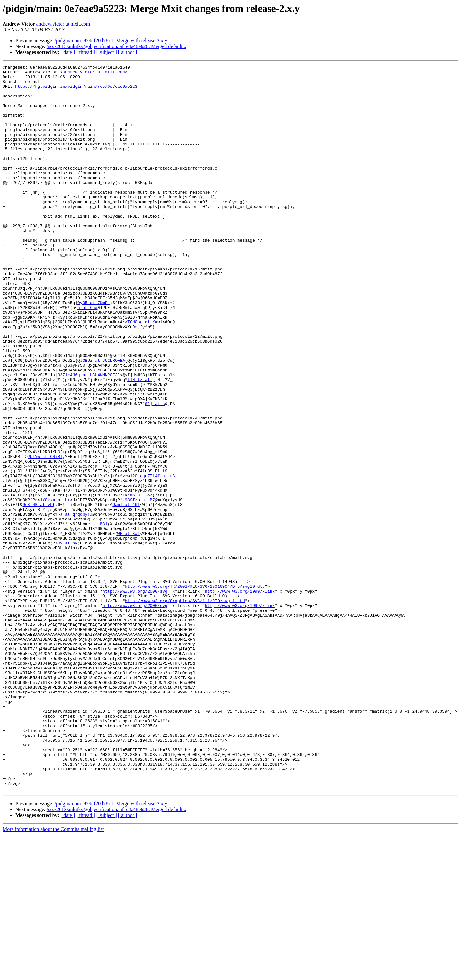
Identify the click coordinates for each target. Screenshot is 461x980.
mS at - (139, 581)
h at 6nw (87, 356)
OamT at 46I (126, 593)
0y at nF (68, 639)
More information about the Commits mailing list (53, 974)
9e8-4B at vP (37, 593)
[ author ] (128, 52)
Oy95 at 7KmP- (94, 351)
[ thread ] (86, 52)
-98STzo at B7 (138, 587)
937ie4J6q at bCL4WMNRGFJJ (89, 437)
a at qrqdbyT (75, 604)
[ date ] (68, 52)
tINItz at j (141, 443)
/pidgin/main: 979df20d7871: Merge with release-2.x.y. (112, 41)
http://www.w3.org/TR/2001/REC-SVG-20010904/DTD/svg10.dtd (195, 691)
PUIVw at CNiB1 (45, 535)
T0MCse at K (141, 374)
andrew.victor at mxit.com (63, 24)
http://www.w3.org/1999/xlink (240, 697)
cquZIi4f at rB (157, 558)
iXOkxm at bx (55, 587)
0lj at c (155, 472)
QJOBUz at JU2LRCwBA (101, 420)
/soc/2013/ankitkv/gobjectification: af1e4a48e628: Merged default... (117, 46)
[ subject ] (107, 52)
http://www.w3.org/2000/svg (135, 697)
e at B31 (97, 616)
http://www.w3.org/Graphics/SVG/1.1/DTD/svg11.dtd (185, 708)
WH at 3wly (130, 627)
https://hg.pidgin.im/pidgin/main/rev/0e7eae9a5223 (76, 91)
